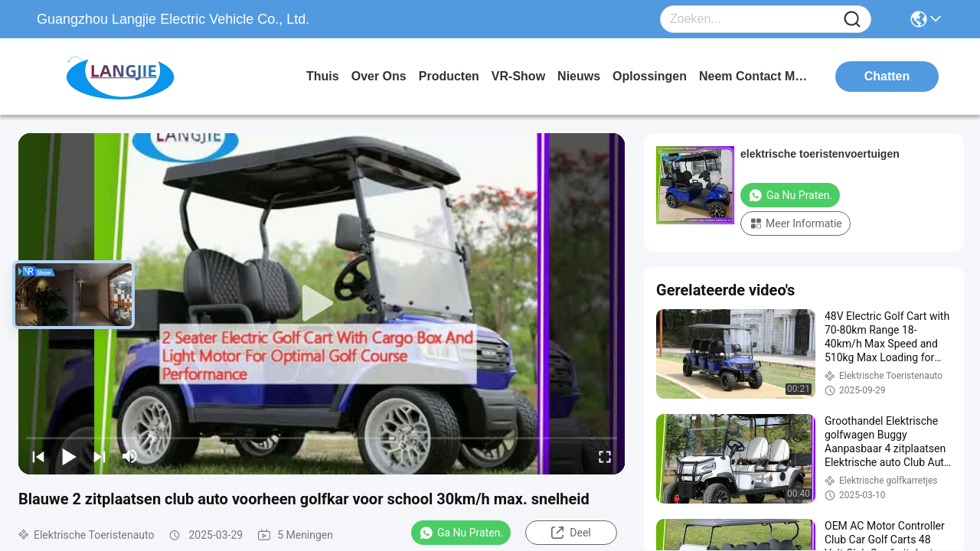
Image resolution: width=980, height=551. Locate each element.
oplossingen (650, 76)
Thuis (323, 76)
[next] (100, 456)
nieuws (579, 76)
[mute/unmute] (130, 456)
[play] (322, 304)
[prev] (38, 456)
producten (449, 76)
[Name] (852, 20)
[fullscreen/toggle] (605, 456)
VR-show (518, 76)
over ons (379, 76)
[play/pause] (69, 456)
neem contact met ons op (756, 76)
